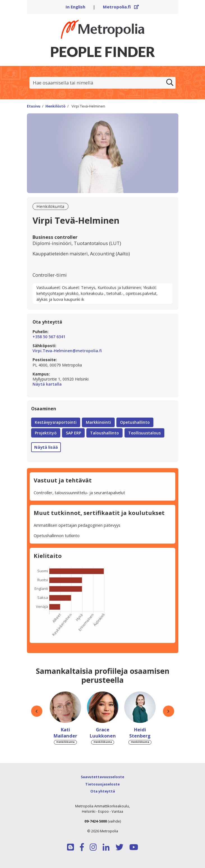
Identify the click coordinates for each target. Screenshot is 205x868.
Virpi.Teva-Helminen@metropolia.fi (67, 351)
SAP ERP (73, 433)
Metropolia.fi (121, 7)
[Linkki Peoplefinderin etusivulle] (103, 29)
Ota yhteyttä (103, 791)
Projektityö (46, 433)
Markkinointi (98, 422)
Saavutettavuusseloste (102, 777)
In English (75, 7)
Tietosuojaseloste (102, 784)
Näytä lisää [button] (46, 447)
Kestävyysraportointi (56, 422)
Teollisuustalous (144, 433)
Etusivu (34, 106)
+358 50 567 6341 (49, 337)
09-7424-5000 (96, 821)
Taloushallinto (104, 433)
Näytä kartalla (102, 384)
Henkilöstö (55, 106)
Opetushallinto (135, 422)
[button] (37, 711)
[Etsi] (170, 83)
